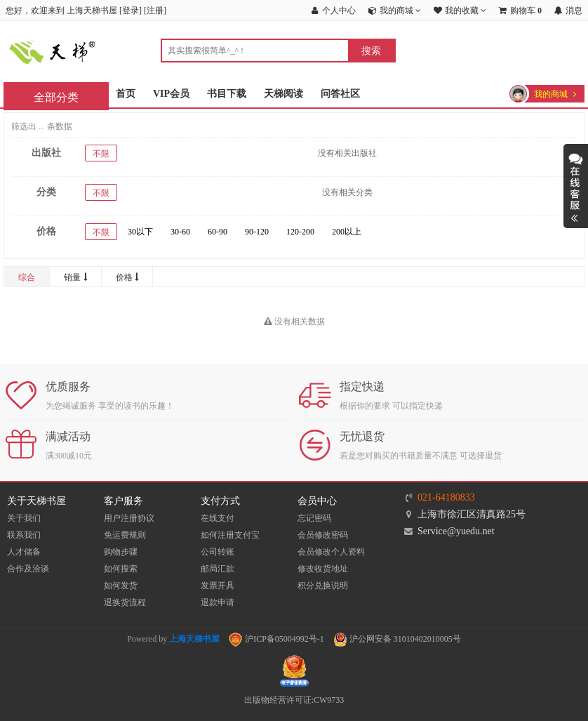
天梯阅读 (283, 94)
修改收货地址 (323, 569)
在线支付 (218, 518)
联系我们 (24, 535)
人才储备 (24, 552)
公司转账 (218, 552)
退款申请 (218, 602)
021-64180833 (446, 497)
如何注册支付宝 (230, 535)
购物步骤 (121, 552)
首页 (126, 94)
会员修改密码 (323, 535)
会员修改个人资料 (331, 552)
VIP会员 (171, 94)
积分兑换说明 (323, 586)
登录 (131, 11)
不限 (101, 154)
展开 (576, 186)
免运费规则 (125, 535)
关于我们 (24, 518)
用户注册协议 (129, 518)
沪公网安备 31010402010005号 (397, 639)
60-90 (218, 232)
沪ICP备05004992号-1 (276, 639)
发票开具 (218, 586)
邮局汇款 (218, 569)
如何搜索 (121, 569)
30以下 (140, 232)
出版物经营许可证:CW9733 (294, 700)
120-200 (300, 232)
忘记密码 (314, 518)
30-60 (180, 232)
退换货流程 (125, 602)
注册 (155, 11)
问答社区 (340, 94)
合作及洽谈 (28, 569)
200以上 (347, 232)
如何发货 (121, 586)
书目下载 (227, 94)
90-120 (257, 232)
